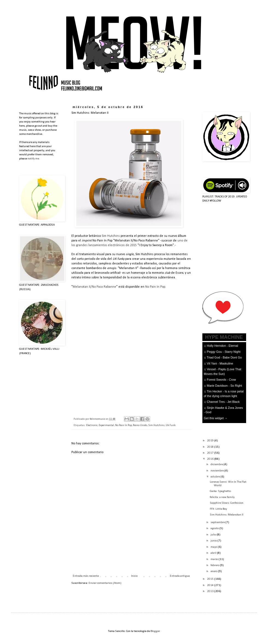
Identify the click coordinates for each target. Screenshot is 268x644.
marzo (215, 559)
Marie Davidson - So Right (224, 386)
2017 (211, 453)
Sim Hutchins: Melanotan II (227, 515)
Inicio (134, 576)
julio (214, 535)
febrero (215, 565)
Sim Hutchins (111, 236)
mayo (214, 547)
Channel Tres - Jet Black (223, 402)
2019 (211, 441)
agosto (215, 528)
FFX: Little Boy (218, 509)
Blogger (155, 631)
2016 (211, 459)
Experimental (106, 425)
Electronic (92, 425)
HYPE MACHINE (224, 337)
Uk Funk (171, 425)
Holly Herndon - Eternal (222, 346)
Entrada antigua (180, 576)
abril (214, 553)
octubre (215, 477)
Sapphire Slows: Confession (227, 503)
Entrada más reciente (86, 576)
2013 (211, 591)
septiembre (218, 522)
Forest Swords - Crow (221, 380)
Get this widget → (216, 418)
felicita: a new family (222, 497)
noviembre (217, 471)
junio (214, 541)
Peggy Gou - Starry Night (224, 352)
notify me (33, 159)
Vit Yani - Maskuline (220, 363)
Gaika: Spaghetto (220, 491)
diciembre (217, 464)
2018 (211, 447)
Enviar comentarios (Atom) (105, 583)
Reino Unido (140, 425)
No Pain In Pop (155, 287)
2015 (211, 579)
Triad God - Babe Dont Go (224, 357)
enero (214, 571)
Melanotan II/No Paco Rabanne (94, 287)
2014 (211, 585)
